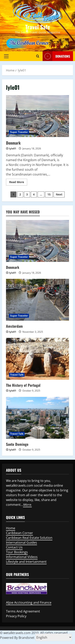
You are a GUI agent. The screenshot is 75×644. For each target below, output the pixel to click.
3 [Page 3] (27, 194)
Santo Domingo (17, 444)
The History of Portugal (23, 385)
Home (11, 528)
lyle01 (13, 148)
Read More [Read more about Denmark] (18, 183)
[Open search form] (38, 56)
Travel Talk (17, 375)
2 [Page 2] (20, 194)
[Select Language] (54, 637)
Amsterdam (14, 326)
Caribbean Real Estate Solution (29, 538)
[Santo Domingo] (37, 418)
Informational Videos (22, 557)
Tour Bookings (17, 552)
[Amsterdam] (37, 300)
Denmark (13, 143)
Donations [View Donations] (56, 56)
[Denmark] (37, 241)
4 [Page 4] (34, 194)
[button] (6, 56)
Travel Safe (38, 27)
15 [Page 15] (49, 194)
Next (59, 194)
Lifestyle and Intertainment (26, 562)
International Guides (21, 542)
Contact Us (14, 547)
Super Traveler (19, 132)
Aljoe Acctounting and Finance (29, 603)
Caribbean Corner (19, 533)
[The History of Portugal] (37, 359)
